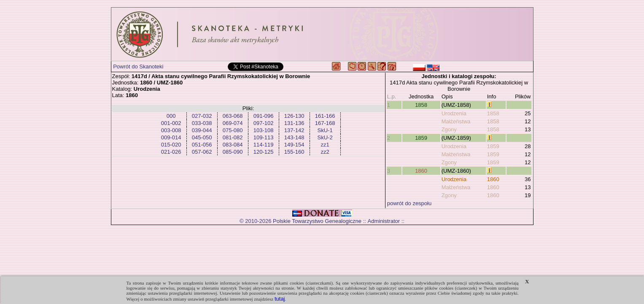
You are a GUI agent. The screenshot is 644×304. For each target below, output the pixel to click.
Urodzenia (454, 113)
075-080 (233, 130)
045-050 (202, 137)
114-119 (264, 145)
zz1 (325, 145)
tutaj (280, 299)
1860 (421, 171)
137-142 (294, 130)
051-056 (202, 145)
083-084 (233, 145)
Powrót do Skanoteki (138, 66)
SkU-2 (325, 137)
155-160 (294, 152)
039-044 (202, 130)
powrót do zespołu (410, 203)
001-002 (171, 123)
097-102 (264, 123)
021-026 (171, 152)
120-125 (264, 152)
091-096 (264, 116)
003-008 (171, 130)
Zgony (449, 129)
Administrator (384, 221)
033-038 (202, 123)
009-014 (171, 137)
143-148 (294, 137)
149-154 (294, 145)
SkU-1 (325, 130)
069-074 (233, 123)
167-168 (325, 123)
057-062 (202, 152)
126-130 (294, 116)
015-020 (171, 145)
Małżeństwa (456, 121)
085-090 (233, 152)
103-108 (264, 130)
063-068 (233, 116)
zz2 (325, 152)
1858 (421, 105)
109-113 (264, 137)
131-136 (294, 123)
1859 (421, 138)
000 (171, 116)
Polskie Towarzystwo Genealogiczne (317, 221)
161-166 (325, 116)
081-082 (233, 137)
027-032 (202, 116)
